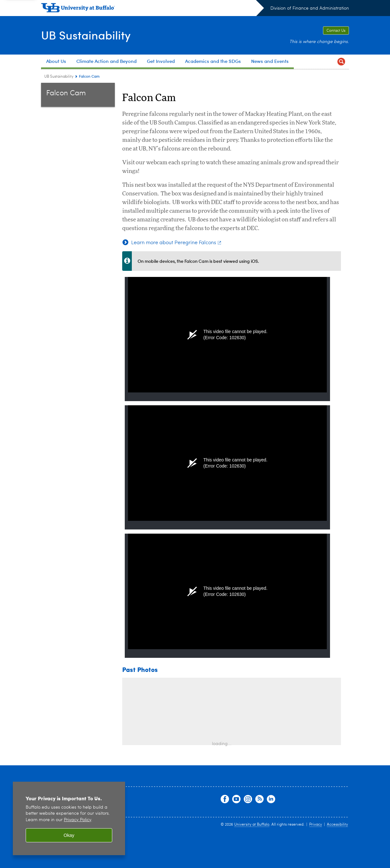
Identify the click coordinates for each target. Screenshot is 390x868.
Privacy (316, 825)
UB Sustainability (86, 35)
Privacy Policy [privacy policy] (77, 820)
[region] (69, 818)
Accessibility (337, 825)
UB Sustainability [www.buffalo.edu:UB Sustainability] (59, 77)
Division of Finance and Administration (310, 8)
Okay (69, 835)
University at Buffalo (252, 825)
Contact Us (336, 31)
